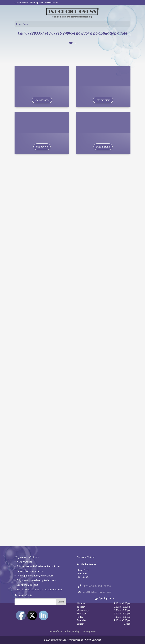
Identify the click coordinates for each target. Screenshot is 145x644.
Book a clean (103, 147)
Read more (42, 147)
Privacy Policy (72, 631)
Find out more (103, 100)
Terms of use (55, 631)
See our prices (42, 100)
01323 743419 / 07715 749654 (97, 586)
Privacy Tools (90, 631)
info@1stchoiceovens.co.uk (97, 592)
